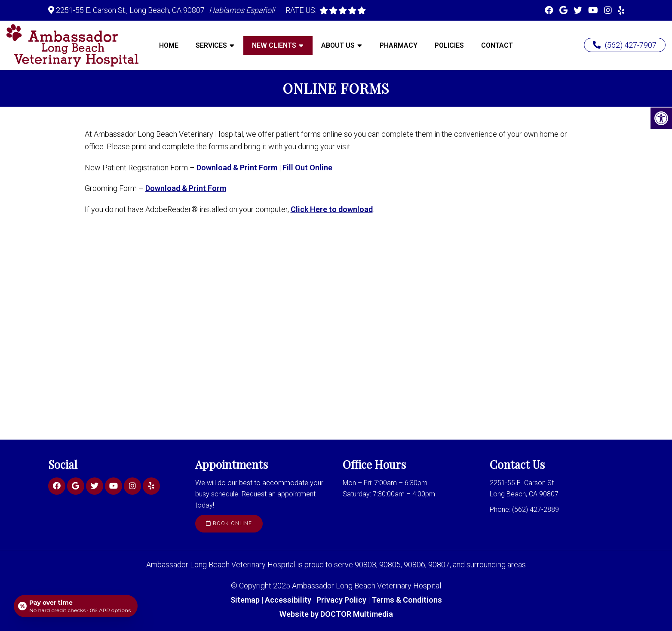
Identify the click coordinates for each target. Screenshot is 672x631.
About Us (338, 45)
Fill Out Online (307, 168)
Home (169, 45)
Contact (497, 45)
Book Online (229, 523)
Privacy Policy (342, 600)
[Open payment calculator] (76, 606)
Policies (449, 45)
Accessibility (288, 600)
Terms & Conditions (407, 600)
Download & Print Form (237, 168)
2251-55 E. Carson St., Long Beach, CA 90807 (130, 10)
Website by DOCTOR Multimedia (336, 614)
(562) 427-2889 (535, 509)
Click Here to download (332, 209)
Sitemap (245, 600)
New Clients (274, 45)
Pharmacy (399, 45)
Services (211, 45)
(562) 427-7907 (625, 45)
